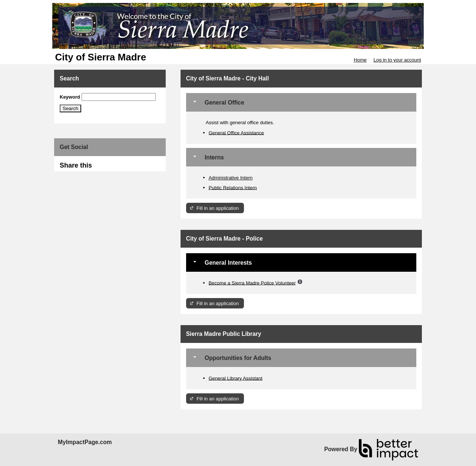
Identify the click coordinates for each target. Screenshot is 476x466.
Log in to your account (397, 60)
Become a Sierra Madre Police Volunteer (252, 283)
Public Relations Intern (233, 187)
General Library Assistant (236, 378)
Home (360, 60)
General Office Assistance (236, 133)
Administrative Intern (231, 178)
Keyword (70, 97)
